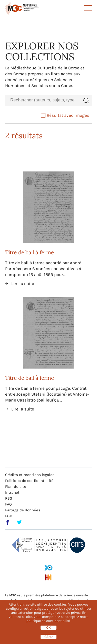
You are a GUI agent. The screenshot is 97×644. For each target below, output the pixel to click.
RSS (9, 498)
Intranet (12, 492)
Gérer (49, 637)
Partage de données (23, 510)
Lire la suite (23, 283)
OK (48, 628)
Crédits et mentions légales (30, 475)
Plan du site (16, 487)
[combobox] (43, 100)
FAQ (8, 504)
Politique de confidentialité (29, 481)
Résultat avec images (65, 115)
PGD (9, 516)
